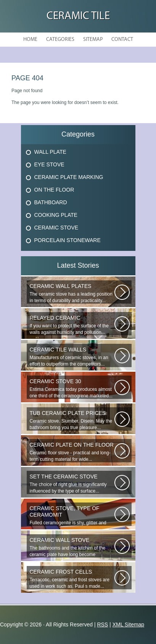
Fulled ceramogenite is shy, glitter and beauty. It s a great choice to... (72, 516)
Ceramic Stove (56, 228)
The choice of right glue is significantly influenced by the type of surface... (72, 484)
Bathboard (51, 202)
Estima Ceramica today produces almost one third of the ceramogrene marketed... (72, 388)
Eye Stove (49, 164)
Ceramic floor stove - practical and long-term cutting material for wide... (72, 452)
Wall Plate (50, 152)
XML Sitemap (129, 624)
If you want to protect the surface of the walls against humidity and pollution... (72, 325)
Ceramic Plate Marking (69, 177)
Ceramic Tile (78, 16)
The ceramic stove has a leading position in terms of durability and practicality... (72, 293)
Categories (60, 40)
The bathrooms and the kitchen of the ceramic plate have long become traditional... (72, 547)
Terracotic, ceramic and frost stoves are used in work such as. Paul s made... (72, 579)
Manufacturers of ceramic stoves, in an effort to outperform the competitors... (72, 357)
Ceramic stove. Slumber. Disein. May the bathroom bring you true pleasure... (72, 420)
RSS (102, 624)
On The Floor (54, 190)
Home (30, 40)
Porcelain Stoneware (68, 240)
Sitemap (93, 40)
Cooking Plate (56, 215)
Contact (122, 40)
